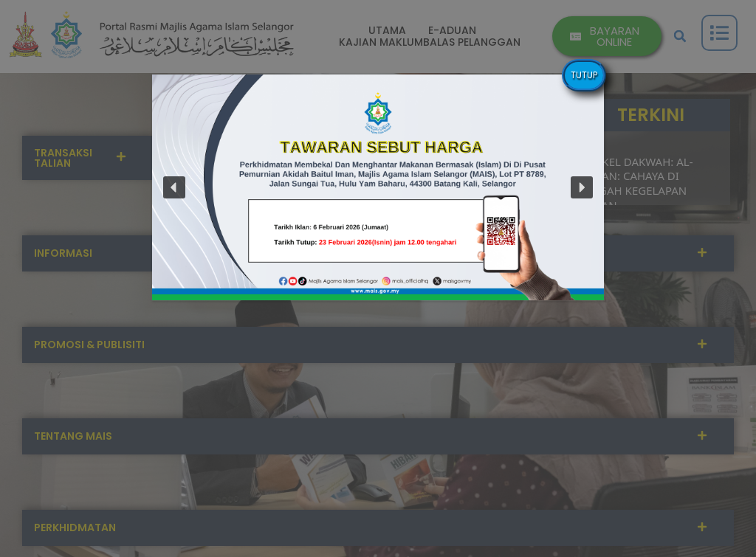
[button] (174, 187)
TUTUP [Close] (584, 75)
